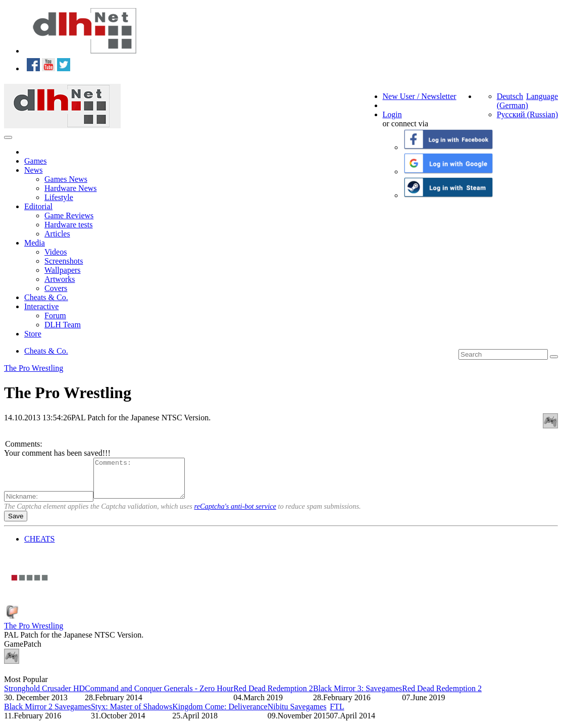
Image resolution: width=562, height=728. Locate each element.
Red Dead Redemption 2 (273, 696)
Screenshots (64, 261)
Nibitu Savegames (297, 714)
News (33, 170)
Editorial (38, 206)
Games (35, 161)
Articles (57, 234)
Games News (66, 179)
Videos (56, 252)
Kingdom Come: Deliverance (220, 714)
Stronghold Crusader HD (44, 696)
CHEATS (39, 546)
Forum (55, 316)
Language (542, 96)
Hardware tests (69, 225)
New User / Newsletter (420, 96)
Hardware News (71, 188)
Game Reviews (69, 215)
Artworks (60, 279)
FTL (337, 714)
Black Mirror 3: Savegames (357, 696)
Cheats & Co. (46, 297)
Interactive (41, 306)
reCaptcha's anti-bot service (235, 514)
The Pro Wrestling (34, 368)
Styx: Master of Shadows (132, 714)
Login (392, 114)
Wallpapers (63, 270)
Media (35, 243)
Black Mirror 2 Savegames (47, 714)
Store (33, 334)
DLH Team (63, 325)
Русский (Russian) (527, 114)
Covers (56, 288)
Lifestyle (59, 197)
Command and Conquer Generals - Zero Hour (159, 696)
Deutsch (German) (513, 101)
